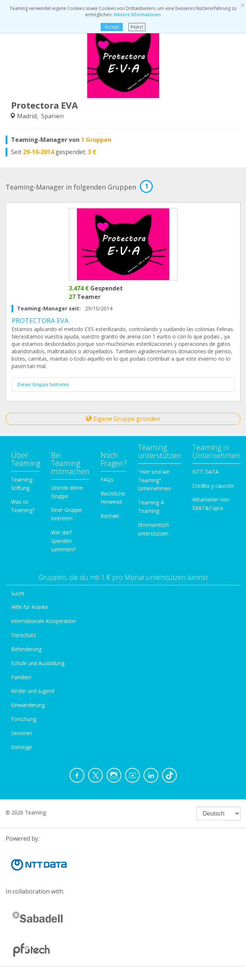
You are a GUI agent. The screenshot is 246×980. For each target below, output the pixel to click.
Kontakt (110, 516)
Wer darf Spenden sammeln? (63, 541)
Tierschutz (23, 635)
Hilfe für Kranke (30, 607)
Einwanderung (28, 705)
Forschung (24, 719)
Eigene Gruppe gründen (123, 419)
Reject (137, 27)
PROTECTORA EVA (40, 320)
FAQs (107, 479)
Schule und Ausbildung (38, 663)
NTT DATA (205, 472)
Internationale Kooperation (43, 621)
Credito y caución (213, 486)
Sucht (18, 593)
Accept (112, 27)
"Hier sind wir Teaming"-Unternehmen (154, 480)
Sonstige (21, 747)
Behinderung (26, 649)
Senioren (22, 733)
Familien (21, 677)
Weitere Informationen (137, 15)
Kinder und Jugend (33, 691)
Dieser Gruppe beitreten (43, 384)
